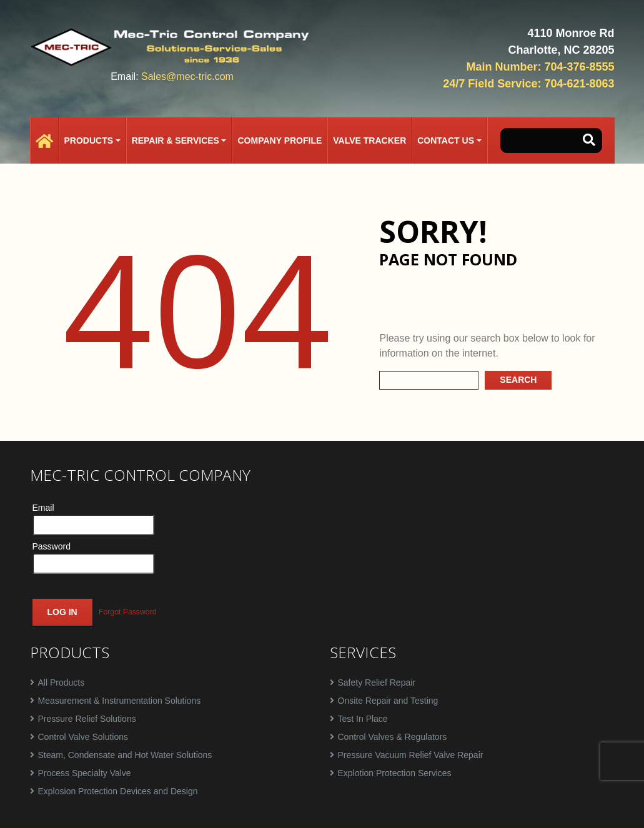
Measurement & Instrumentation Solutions (120, 701)
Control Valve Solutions (83, 737)
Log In (62, 612)
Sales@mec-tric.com (187, 76)
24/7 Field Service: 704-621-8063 (528, 84)
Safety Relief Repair (377, 683)
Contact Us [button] (446, 140)
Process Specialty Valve (85, 773)
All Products (62, 683)
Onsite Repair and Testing (388, 701)
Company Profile (280, 140)
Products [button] (89, 140)
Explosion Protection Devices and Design (118, 791)
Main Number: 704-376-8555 (540, 67)
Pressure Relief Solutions (87, 719)
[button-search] (589, 141)
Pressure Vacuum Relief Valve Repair (411, 755)
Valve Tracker (369, 140)
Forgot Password (128, 612)
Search (518, 380)
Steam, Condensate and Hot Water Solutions (125, 755)
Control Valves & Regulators (393, 737)
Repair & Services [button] (176, 140)
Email (43, 508)
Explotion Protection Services (395, 773)
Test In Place (363, 719)
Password (52, 546)
